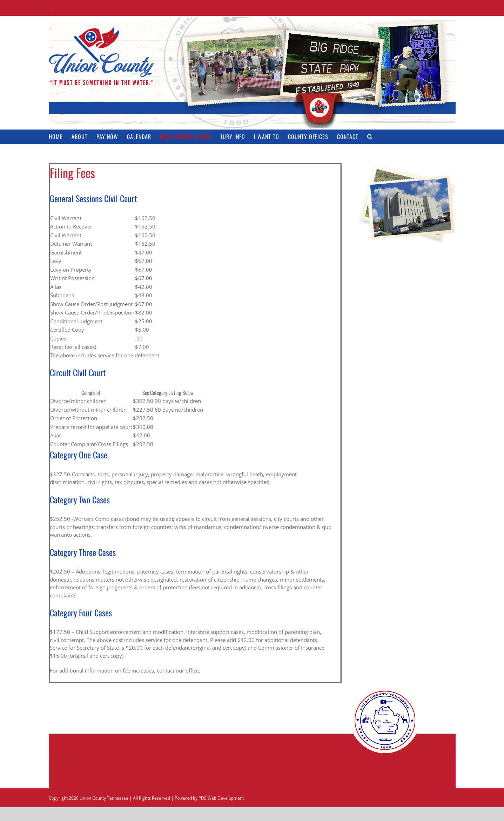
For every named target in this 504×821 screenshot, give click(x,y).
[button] (370, 137)
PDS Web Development (221, 798)
